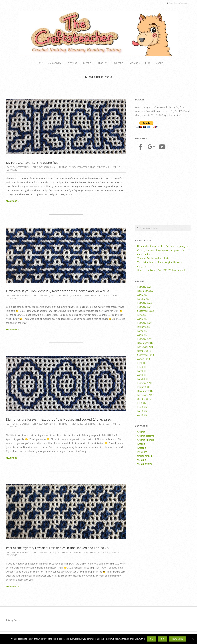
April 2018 (142, 375)
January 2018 (144, 387)
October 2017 (144, 399)
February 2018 (144, 383)
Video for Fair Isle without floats (153, 258)
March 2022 (143, 299)
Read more (178, 639)
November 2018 (145, 347)
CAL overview (55, 63)
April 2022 (142, 295)
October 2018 (144, 351)
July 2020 (142, 315)
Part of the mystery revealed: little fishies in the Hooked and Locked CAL (58, 548)
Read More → (13, 201)
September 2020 (146, 311)
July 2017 (142, 403)
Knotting (118, 63)
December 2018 (145, 343)
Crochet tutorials (99, 167)
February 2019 (144, 339)
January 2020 (144, 327)
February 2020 (144, 323)
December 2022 (145, 291)
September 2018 (146, 355)
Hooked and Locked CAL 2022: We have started (161, 270)
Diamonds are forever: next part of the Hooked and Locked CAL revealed (59, 419)
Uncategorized (145, 456)
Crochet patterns (80, 167)
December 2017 (145, 391)
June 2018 (142, 367)
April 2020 (142, 319)
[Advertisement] (163, 188)
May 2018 (142, 371)
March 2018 (143, 379)
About (159, 63)
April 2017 (142, 415)
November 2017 (145, 395)
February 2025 (144, 287)
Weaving (134, 63)
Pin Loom (142, 452)
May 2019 (142, 331)
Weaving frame (145, 464)
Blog (148, 63)
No (163, 639)
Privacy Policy (13, 620)
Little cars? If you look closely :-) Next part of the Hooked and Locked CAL (58, 291)
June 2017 (142, 407)
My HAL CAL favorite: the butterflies (32, 163)
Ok (151, 639)
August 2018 (144, 359)
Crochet (102, 63)
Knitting (87, 63)
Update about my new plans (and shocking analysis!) (163, 246)
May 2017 (142, 411)
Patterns (72, 63)
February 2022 (144, 303)
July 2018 (142, 363)
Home (40, 63)
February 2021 (144, 307)
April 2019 (142, 335)
